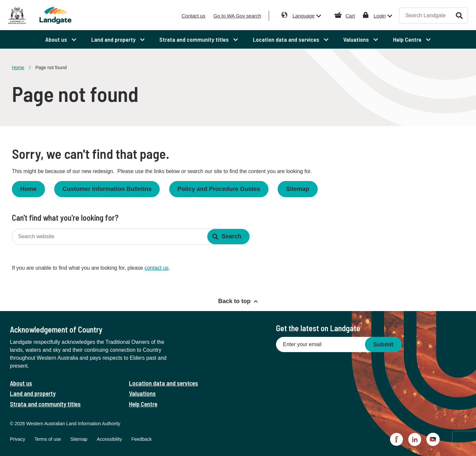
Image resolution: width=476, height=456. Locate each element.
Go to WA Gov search (238, 16)
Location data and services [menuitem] (287, 39)
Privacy (18, 439)
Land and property (33, 393)
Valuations (142, 393)
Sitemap (297, 189)
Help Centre (143, 404)
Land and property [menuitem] (114, 39)
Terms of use (48, 439)
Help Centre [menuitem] (408, 39)
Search (459, 15)
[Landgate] (65, 15)
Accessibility (109, 439)
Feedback (141, 439)
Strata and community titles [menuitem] (195, 39)
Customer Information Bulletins (107, 189)
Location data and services (163, 383)
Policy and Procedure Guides (219, 189)
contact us (157, 268)
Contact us (193, 16)
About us (21, 383)
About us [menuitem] (57, 39)
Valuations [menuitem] (357, 39)
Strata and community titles (45, 404)
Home (18, 68)
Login (380, 16)
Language (304, 16)
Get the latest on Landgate (318, 328)
